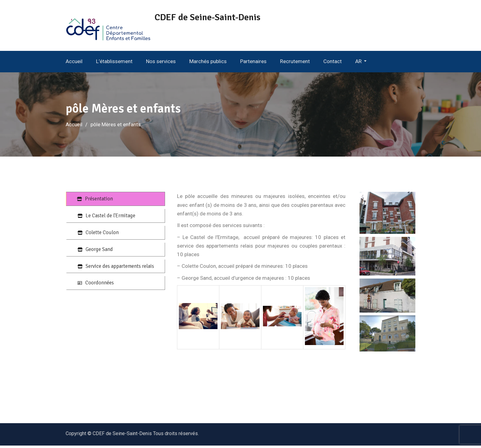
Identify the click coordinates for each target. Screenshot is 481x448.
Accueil (74, 64)
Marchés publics (208, 64)
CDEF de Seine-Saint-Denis (215, 17)
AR (358, 64)
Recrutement (295, 64)
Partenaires (253, 64)
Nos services (161, 64)
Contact (333, 64)
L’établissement (114, 64)
